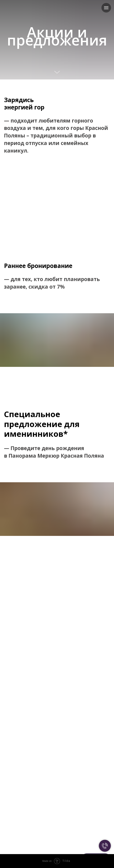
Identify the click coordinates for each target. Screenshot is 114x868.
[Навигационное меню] (106, 8)
